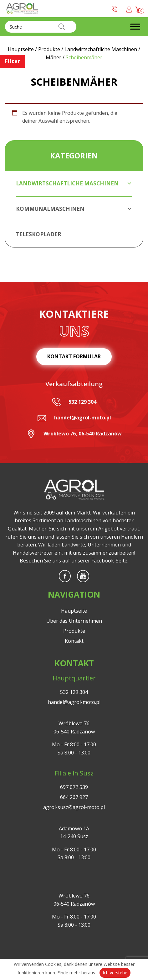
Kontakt (74, 641)
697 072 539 (74, 787)
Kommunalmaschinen (74, 209)
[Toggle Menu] (135, 27)
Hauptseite (74, 611)
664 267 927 (74, 797)
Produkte (74, 631)
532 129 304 (82, 402)
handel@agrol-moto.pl (83, 418)
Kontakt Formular (74, 356)
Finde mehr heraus (76, 973)
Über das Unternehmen (74, 621)
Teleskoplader (39, 234)
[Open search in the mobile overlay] (41, 27)
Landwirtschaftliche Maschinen (74, 183)
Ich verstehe (115, 973)
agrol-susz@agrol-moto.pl (74, 807)
